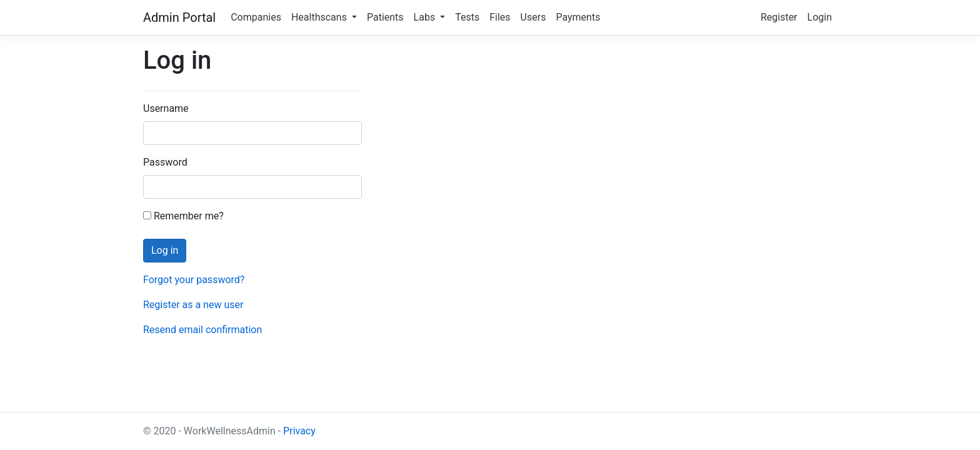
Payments (578, 17)
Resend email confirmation (202, 330)
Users (533, 17)
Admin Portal (179, 17)
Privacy (299, 431)
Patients (385, 17)
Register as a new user (193, 305)
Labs (426, 17)
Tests (467, 17)
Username (166, 108)
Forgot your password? (194, 280)
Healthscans (320, 17)
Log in (165, 250)
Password (165, 162)
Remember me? (183, 216)
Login (820, 17)
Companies (256, 17)
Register (779, 17)
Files (500, 17)
